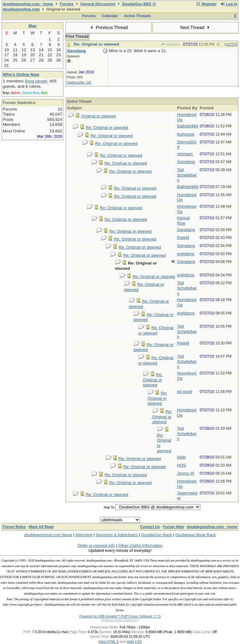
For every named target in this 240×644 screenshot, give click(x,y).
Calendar (110, 16)
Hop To (109, 507)
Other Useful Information (140, 545)
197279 (232, 44)
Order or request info (96, 545)
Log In (229, 4)
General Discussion (98, 4)
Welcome (84, 535)
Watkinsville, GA (79, 82)
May (32, 26)
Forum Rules (14, 527)
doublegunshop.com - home (28, 4)
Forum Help (174, 527)
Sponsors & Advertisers (117, 535)
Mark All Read (41, 527)
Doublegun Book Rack (195, 535)
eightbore (170, 44)
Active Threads (137, 16)
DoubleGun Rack (157, 535)
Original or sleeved (98, 116)
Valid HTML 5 (108, 642)
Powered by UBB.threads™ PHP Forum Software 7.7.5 (120, 616)
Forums (67, 4)
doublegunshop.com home (48, 535)
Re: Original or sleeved (96, 44)
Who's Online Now (21, 74)
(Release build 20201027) (120, 620)
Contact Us (150, 527)
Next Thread (196, 27)
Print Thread (77, 36)
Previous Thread (108, 27)
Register (206, 4)
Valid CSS (134, 642)
